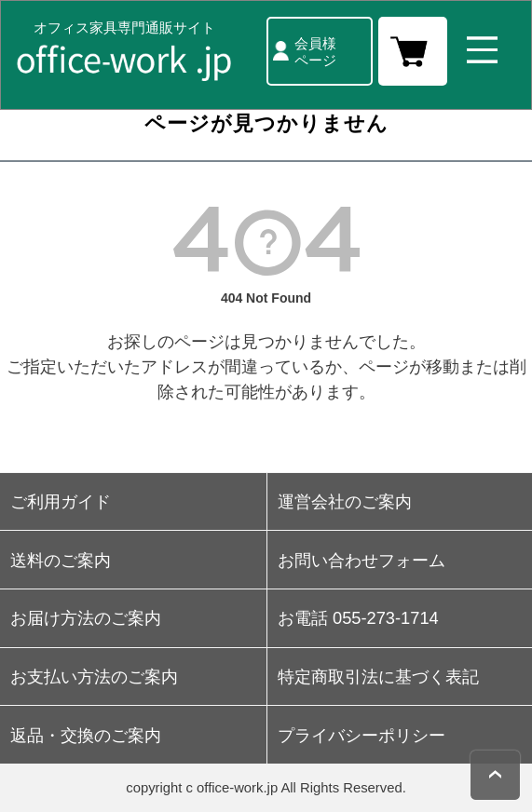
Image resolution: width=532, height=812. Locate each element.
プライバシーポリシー (361, 735)
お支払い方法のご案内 (94, 677)
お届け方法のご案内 (86, 618)
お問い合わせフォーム (361, 560)
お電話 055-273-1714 (358, 618)
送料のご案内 (61, 560)
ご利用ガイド (61, 501)
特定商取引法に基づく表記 (378, 677)
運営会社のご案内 (345, 501)
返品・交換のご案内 (86, 735)
